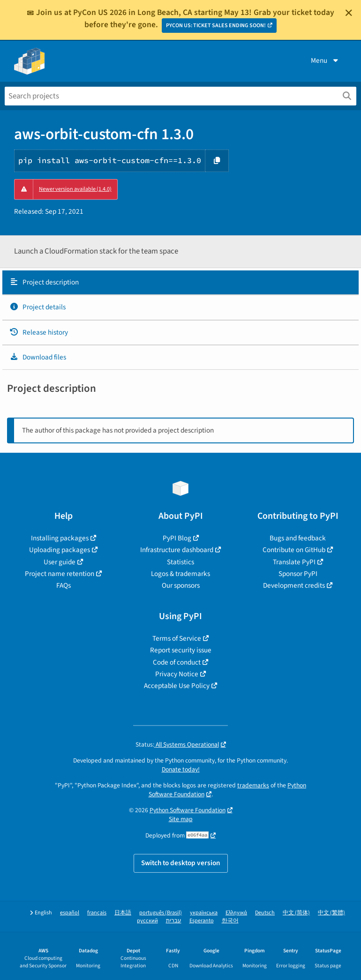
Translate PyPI (294, 562)
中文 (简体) (296, 913)
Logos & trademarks (180, 574)
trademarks (253, 785)
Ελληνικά (236, 913)
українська (204, 913)
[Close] (349, 13)
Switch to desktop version (181, 863)
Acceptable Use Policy (177, 686)
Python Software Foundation (188, 810)
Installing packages (60, 538)
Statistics (180, 562)
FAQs (64, 585)
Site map (181, 819)
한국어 (230, 921)
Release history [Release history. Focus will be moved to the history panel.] (39, 332)
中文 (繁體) (331, 913)
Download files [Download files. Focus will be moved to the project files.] (38, 357)
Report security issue (181, 650)
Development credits (294, 585)
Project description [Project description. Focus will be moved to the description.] (44, 282)
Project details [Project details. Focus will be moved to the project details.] (38, 307)
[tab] (180, 283)
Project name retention (60, 574)
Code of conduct (177, 662)
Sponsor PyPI (298, 574)
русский (147, 921)
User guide (60, 562)
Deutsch (265, 913)
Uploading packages (60, 550)
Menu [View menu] (325, 60)
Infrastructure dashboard (177, 550)
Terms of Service (177, 638)
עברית (174, 921)
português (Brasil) (161, 913)
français (97, 913)
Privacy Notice (177, 674)
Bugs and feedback (298, 538)
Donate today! (181, 769)
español (70, 913)
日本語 (123, 913)
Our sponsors (181, 585)
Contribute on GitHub (294, 550)
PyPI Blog (177, 538)
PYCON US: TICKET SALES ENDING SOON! (216, 26)
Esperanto (202, 921)
